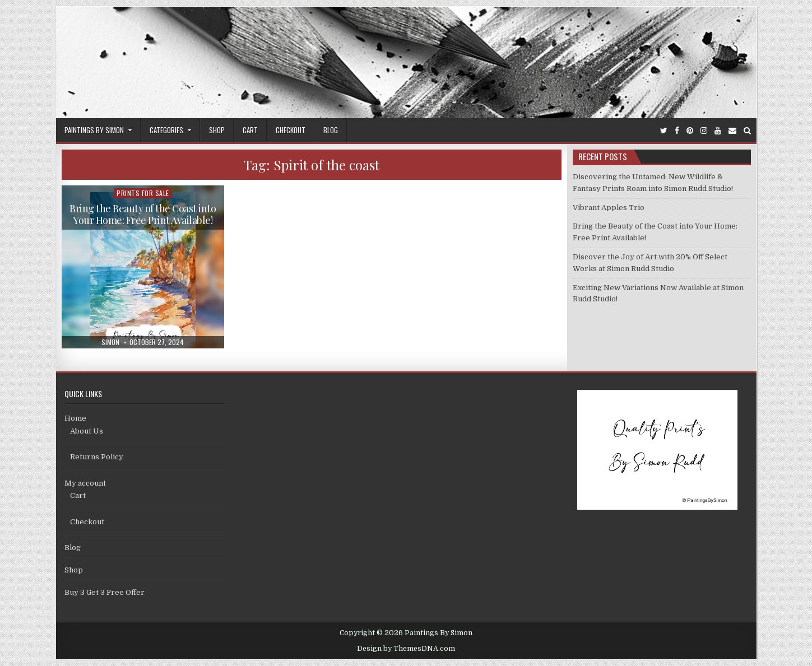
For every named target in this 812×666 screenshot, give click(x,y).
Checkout (291, 130)
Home (75, 418)
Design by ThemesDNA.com (406, 649)
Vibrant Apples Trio (609, 208)
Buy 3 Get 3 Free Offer (105, 592)
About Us (87, 431)
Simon (110, 342)
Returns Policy (97, 457)
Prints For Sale (143, 193)
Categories (166, 130)
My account (85, 483)
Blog (331, 130)
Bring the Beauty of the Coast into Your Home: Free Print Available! (143, 215)
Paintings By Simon (94, 130)
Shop (217, 130)
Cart (250, 130)
